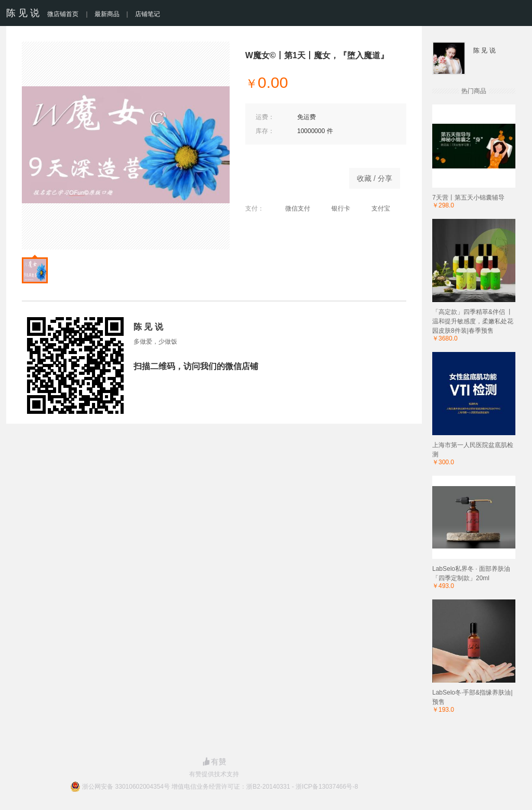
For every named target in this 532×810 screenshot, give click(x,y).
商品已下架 (292, 176)
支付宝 (375, 208)
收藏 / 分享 (375, 178)
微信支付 (292, 208)
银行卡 (335, 208)
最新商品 (107, 14)
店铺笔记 (148, 14)
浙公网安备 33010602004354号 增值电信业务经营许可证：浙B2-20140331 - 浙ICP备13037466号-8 (220, 787)
